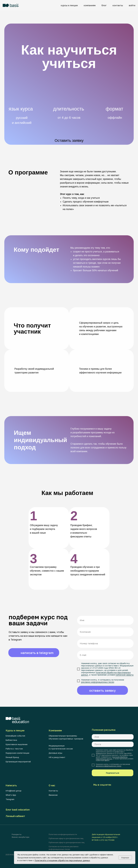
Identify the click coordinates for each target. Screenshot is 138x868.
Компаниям (55, 730)
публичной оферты (124, 674)
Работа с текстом (14, 749)
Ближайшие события (15, 736)
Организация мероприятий (18, 762)
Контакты (53, 791)
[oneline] (105, 632)
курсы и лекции (69, 5)
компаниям (90, 5)
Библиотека (11, 740)
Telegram (10, 799)
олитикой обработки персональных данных (112, 758)
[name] (105, 621)
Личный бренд (12, 757)
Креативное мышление (17, 744)
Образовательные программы (63, 736)
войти (132, 5)
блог (104, 5)
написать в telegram (37, 653)
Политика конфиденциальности (63, 834)
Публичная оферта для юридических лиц (67, 842)
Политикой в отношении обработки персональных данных (62, 860)
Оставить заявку (69, 140)
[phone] (105, 644)
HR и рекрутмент (57, 757)
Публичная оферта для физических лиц (66, 838)
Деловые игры (55, 753)
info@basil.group (14, 791)
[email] (105, 655)
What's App (11, 795)
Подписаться (113, 773)
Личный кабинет (15, 816)
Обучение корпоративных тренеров (66, 739)
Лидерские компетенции (17, 753)
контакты (118, 5)
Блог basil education (18, 810)
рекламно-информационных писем (98, 681)
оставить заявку (102, 690)
